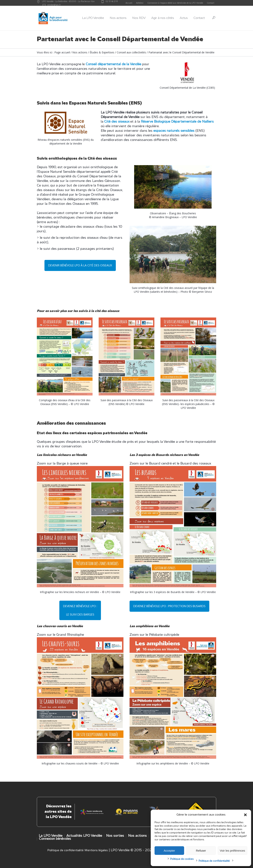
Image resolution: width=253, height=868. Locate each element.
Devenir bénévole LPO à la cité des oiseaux (80, 265)
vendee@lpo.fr (54, 5)
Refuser (201, 851)
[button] (245, 815)
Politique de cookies (182, 859)
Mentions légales (96, 850)
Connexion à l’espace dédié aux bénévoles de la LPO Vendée (175, 3)
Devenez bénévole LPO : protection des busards (169, 606)
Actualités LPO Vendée (84, 836)
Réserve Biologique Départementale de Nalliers (177, 122)
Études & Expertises (102, 52)
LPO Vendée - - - (68, 1)
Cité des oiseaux (117, 122)
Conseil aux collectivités (131, 52)
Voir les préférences (232, 851)
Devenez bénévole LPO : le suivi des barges (80, 610)
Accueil (129, 3)
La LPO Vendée (51, 836)
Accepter (169, 851)
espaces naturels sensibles (174, 131)
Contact (211, 3)
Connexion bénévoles (55, 839)
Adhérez (140, 3)
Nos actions (80, 52)
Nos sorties (115, 836)
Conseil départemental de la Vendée (113, 64)
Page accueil (62, 52)
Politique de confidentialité (214, 861)
